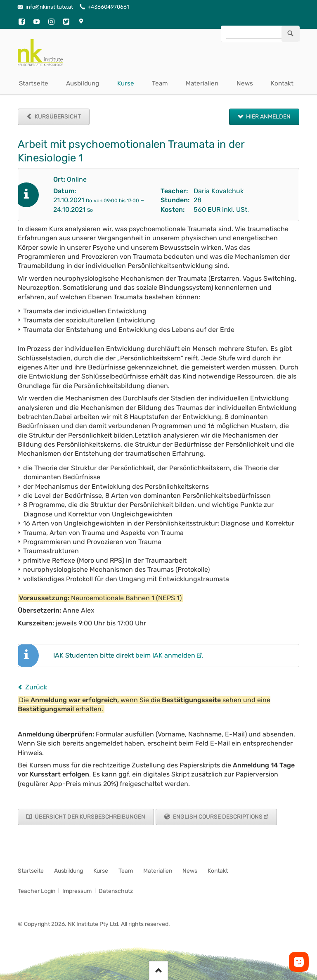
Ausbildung (83, 83)
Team (160, 83)
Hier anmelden (268, 117)
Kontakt (282, 83)
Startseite (34, 83)
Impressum (77, 891)
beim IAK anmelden (165, 655)
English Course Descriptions (217, 817)
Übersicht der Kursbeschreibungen (89, 817)
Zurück (36, 687)
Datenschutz (116, 891)
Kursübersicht (57, 117)
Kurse (126, 83)
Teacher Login (37, 891)
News (245, 83)
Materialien (202, 83)
